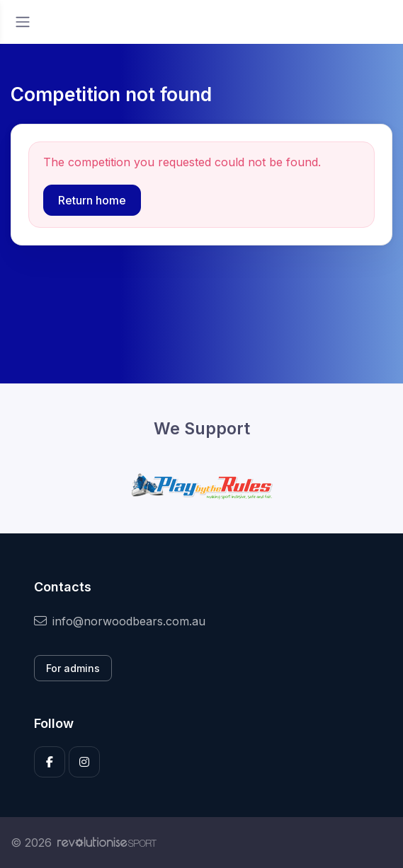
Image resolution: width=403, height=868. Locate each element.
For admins (73, 668)
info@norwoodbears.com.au (120, 621)
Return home (92, 200)
